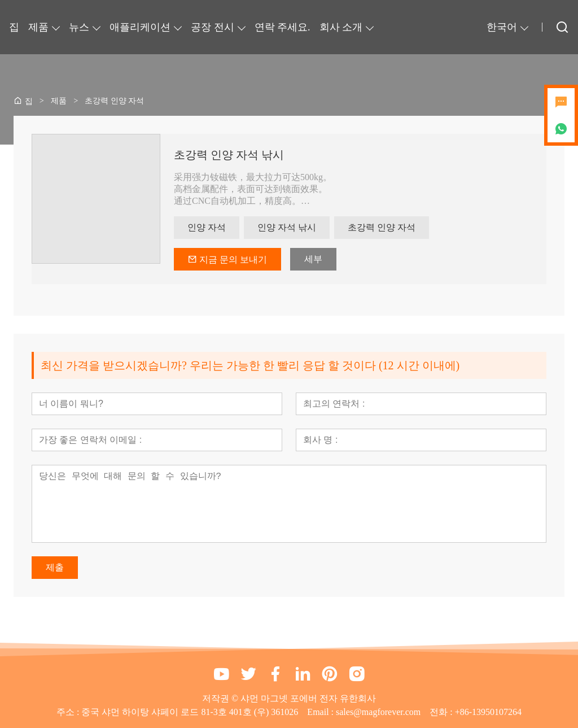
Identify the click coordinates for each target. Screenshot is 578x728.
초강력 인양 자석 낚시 (229, 155)
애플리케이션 (140, 27)
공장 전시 (213, 27)
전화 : (442, 712)
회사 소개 (341, 27)
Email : (321, 712)
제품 (38, 27)
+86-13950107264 (488, 712)
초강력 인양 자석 (382, 227)
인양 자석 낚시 (287, 227)
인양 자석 (207, 227)
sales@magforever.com (378, 712)
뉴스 (79, 27)
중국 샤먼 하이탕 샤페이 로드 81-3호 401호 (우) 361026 (190, 712)
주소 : (69, 712)
